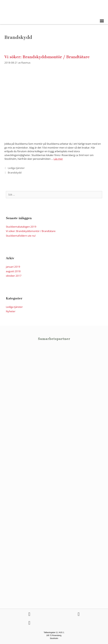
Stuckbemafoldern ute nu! (21, 236)
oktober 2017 (14, 276)
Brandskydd (15, 173)
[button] (102, 21)
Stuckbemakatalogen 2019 (21, 227)
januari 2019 (13, 267)
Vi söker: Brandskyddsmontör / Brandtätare (47, 57)
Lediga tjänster (16, 168)
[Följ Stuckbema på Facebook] (29, 614)
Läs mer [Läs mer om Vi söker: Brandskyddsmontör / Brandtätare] (58, 159)
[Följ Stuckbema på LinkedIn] (79, 614)
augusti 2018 (13, 271)
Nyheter (11, 311)
